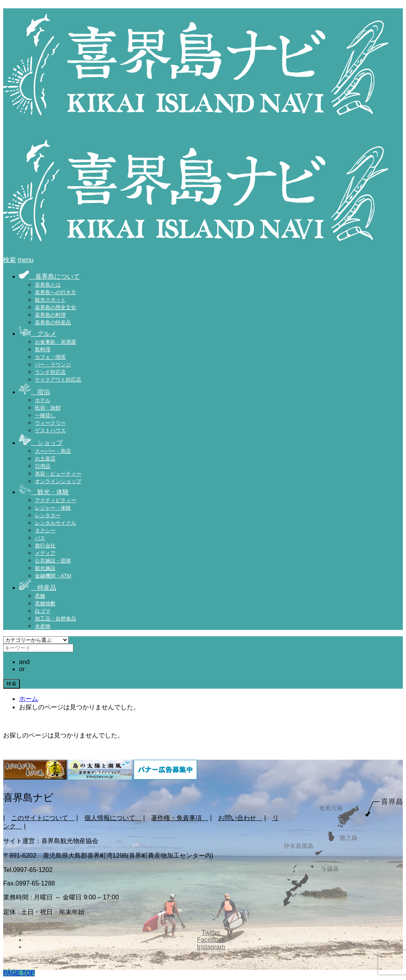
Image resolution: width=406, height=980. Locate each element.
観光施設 (45, 568)
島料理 (43, 349)
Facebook (211, 940)
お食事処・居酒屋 (56, 342)
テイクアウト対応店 (58, 380)
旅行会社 (45, 546)
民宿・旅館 (48, 408)
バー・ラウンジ (53, 365)
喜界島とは (48, 285)
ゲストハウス (50, 430)
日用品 (43, 466)
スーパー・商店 (53, 451)
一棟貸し (45, 415)
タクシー (45, 530)
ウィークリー (50, 423)
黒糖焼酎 (45, 604)
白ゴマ (43, 611)
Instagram (211, 947)
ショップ (41, 443)
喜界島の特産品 (53, 322)
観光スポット (50, 300)
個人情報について (113, 818)
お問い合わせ (240, 818)
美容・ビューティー (58, 474)
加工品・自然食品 (56, 619)
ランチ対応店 (50, 372)
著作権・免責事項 (180, 818)
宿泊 (34, 392)
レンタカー (48, 515)
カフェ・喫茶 (50, 357)
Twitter (211, 933)
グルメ (38, 334)
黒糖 (40, 596)
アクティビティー (56, 500)
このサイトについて (43, 818)
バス (40, 538)
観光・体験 (44, 492)
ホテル (43, 400)
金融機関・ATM (53, 576)
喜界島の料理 (50, 315)
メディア (45, 553)
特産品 (38, 588)
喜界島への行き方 (56, 292)
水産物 (43, 626)
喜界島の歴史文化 (56, 307)
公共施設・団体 (53, 561)
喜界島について (49, 276)
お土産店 (45, 459)
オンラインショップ (58, 481)
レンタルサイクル (56, 523)
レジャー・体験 (53, 508)
